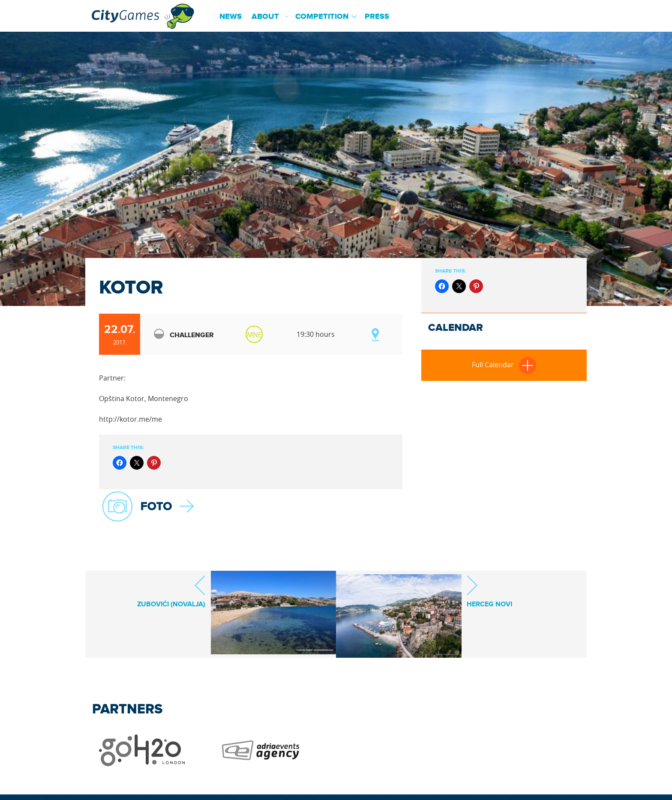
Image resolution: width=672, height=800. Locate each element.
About (265, 17)
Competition (322, 17)
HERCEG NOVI (489, 591)
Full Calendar (504, 365)
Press (377, 17)
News (231, 17)
